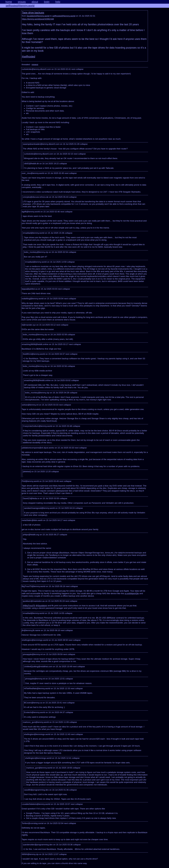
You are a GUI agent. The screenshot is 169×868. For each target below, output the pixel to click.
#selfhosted (29, 56)
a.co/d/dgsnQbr (132, 593)
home (9, 2)
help (58, 2)
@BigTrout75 (29, 606)
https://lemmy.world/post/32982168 (38, 19)
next (73, 69)
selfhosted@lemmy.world (20, 6)
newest (35, 65)
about (35, 2)
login (47, 2)
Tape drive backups (33, 13)
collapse (80, 69)
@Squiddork (41, 606)
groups (22, 2)
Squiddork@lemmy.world (38, 16)
